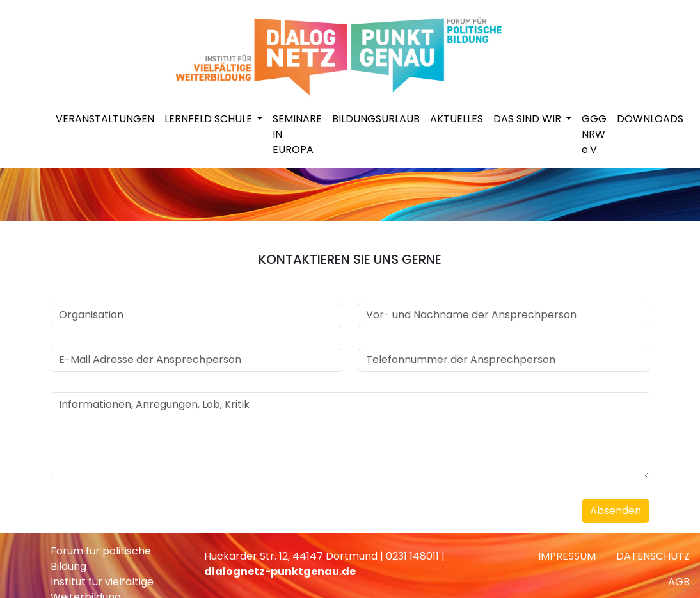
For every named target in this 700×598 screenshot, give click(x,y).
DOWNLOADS (650, 119)
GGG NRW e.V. (594, 134)
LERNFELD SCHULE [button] (210, 119)
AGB (679, 582)
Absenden (616, 511)
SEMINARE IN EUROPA (297, 134)
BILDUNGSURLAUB (376, 119)
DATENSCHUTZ (653, 556)
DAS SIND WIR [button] (529, 119)
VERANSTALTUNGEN (105, 119)
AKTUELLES (457, 119)
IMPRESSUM (567, 556)
